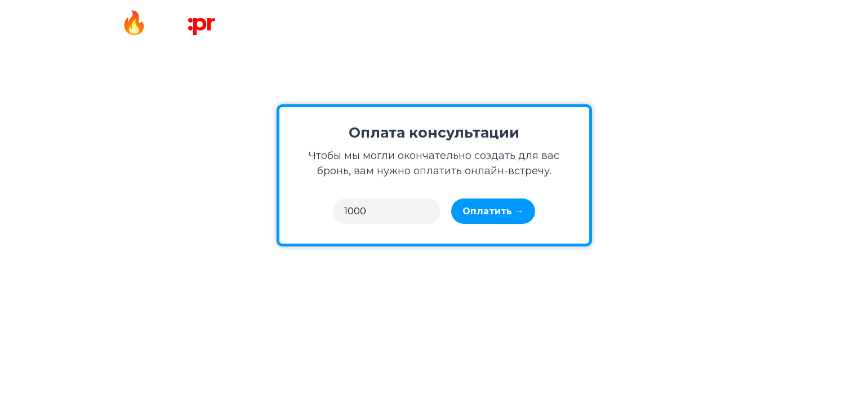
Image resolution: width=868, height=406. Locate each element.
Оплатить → (493, 211)
